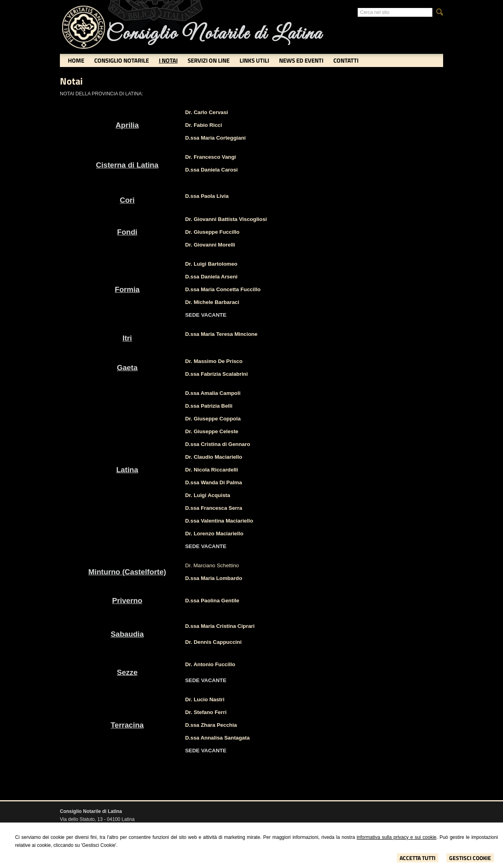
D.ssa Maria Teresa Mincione (221, 334)
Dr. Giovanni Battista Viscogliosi (226, 219)
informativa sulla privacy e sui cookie (396, 837)
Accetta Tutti (418, 858)
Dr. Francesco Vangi (211, 157)
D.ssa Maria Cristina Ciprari (220, 626)
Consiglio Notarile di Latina (214, 34)
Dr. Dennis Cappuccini (213, 642)
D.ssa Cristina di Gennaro (218, 444)
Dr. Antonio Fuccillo (210, 664)
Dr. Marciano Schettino (212, 565)
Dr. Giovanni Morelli (210, 245)
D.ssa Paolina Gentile (212, 601)
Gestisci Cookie (470, 858)
